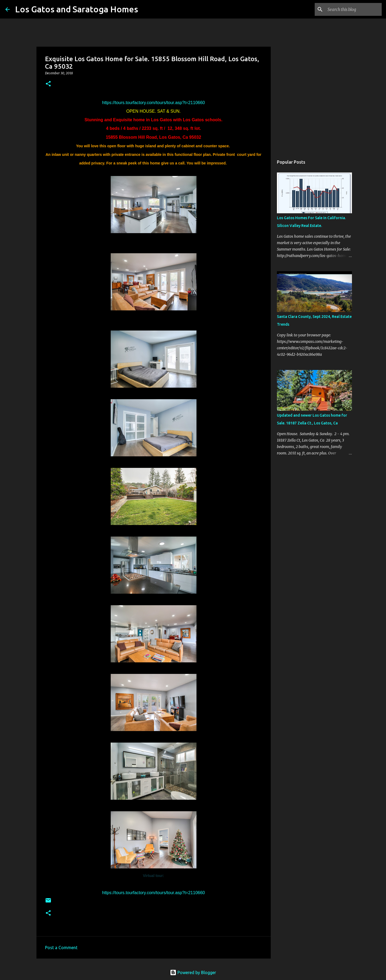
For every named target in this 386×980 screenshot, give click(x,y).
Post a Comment (61, 948)
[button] (48, 84)
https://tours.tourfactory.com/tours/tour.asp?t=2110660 (153, 103)
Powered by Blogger (193, 972)
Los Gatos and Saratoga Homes (77, 9)
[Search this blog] (354, 9)
